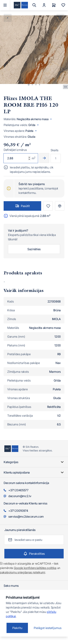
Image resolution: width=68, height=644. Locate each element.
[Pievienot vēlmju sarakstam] (48, 206)
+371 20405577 (18, 490)
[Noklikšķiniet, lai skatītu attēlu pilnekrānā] (60, 18)
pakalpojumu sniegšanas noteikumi (23, 572)
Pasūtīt (22, 206)
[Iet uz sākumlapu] (21, 5)
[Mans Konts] (44, 5)
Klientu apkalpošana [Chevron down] (34, 472)
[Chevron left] (8, 18)
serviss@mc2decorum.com (26, 517)
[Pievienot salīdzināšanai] (60, 206)
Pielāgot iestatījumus (48, 628)
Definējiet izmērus (15, 150)
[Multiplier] (56, 158)
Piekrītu (17, 628)
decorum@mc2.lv (20, 496)
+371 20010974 (18, 511)
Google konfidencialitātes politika (35, 568)
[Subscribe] (34, 554)
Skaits (54, 150)
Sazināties (34, 249)
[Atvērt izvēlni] (5, 5)
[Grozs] (54, 5)
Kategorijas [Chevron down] (34, 462)
